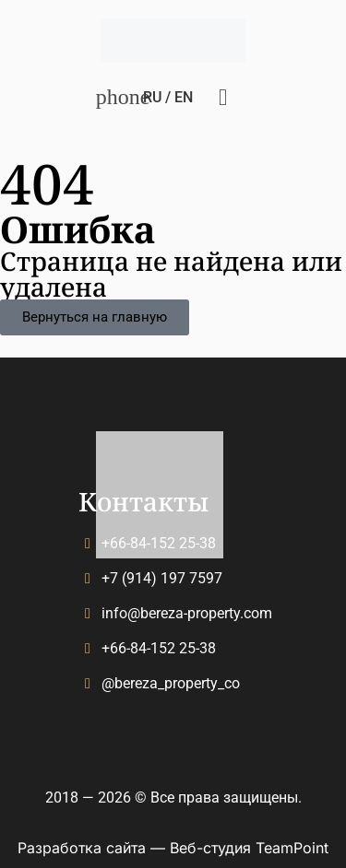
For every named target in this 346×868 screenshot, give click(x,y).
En (184, 97)
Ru (152, 97)
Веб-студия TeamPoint (249, 848)
